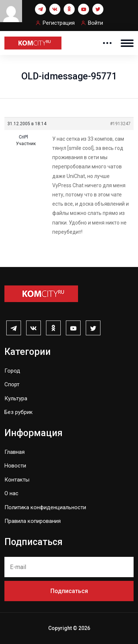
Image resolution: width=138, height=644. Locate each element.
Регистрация (59, 23)
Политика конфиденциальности (45, 507)
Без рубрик (19, 412)
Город (12, 371)
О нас (11, 493)
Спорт (12, 384)
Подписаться (69, 591)
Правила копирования (33, 521)
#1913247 (120, 124)
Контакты (17, 480)
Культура (16, 398)
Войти (95, 23)
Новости (15, 466)
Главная (15, 452)
